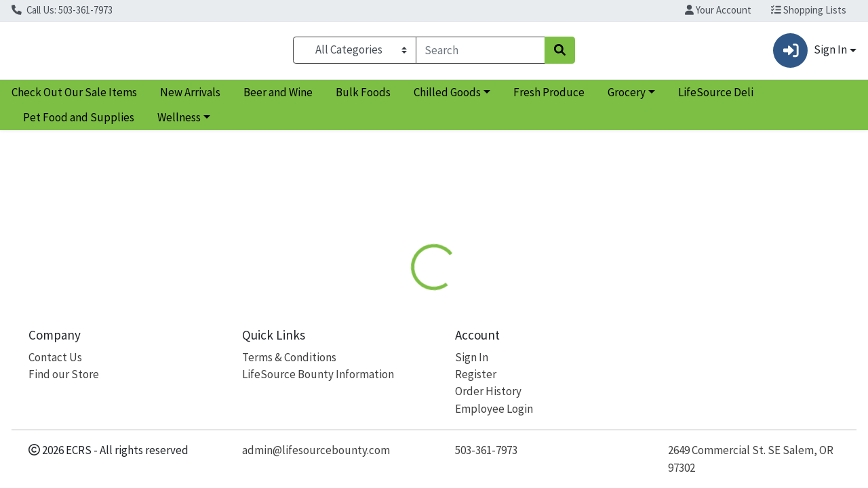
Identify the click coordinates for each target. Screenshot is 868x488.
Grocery (627, 98)
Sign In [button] (810, 53)
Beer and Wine (278, 98)
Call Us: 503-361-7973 (62, 10)
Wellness (179, 123)
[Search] (481, 53)
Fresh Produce (549, 98)
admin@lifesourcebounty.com (316, 450)
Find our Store (64, 374)
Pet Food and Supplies (79, 123)
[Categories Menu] (354, 53)
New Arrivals (190, 98)
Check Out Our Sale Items (74, 98)
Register (476, 374)
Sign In (472, 357)
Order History (488, 391)
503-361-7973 (486, 450)
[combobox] (481, 53)
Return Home (434, 227)
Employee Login (494, 409)
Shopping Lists (809, 10)
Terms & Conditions (289, 357)
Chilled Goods (447, 98)
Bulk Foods (363, 98)
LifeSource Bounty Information (318, 374)
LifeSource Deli (716, 98)
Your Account (718, 10)
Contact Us (55, 357)
